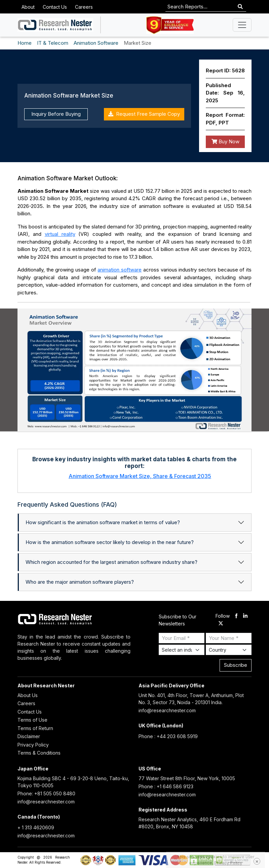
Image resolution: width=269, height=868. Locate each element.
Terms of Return (35, 728)
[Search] (240, 7)
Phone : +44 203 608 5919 (168, 736)
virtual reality (60, 234)
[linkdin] (245, 616)
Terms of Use (32, 720)
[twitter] (221, 624)
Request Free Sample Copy (144, 114)
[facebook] (236, 616)
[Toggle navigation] (242, 25)
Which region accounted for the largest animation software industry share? (111, 562)
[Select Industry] (182, 650)
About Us (28, 695)
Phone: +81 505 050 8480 (46, 793)
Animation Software (96, 43)
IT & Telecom (53, 43)
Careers (84, 7)
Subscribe (236, 665)
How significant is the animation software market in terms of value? (103, 522)
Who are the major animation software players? (80, 582)
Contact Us (55, 7)
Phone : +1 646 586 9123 (166, 786)
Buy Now (225, 141)
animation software (120, 270)
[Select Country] (229, 650)
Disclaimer (29, 736)
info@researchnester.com (167, 710)
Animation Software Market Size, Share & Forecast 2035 (140, 476)
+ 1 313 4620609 (36, 827)
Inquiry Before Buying (56, 114)
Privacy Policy (33, 745)
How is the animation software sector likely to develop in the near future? (110, 542)
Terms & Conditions (39, 753)
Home (25, 43)
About (28, 7)
